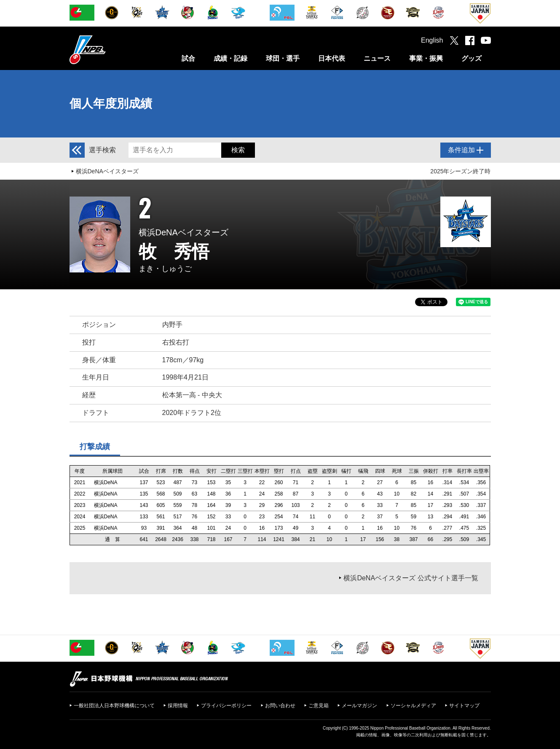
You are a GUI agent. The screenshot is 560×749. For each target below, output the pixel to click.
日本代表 (332, 58)
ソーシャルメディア (413, 706)
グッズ (472, 58)
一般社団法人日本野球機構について (114, 706)
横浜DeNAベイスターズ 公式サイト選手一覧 (411, 578)
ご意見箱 (319, 706)
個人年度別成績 (111, 104)
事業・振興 (426, 58)
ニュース (377, 58)
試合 (188, 58)
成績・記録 (230, 58)
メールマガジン (359, 706)
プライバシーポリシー (226, 706)
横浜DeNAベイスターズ (107, 171)
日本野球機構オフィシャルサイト (109, 50)
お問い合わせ (280, 706)
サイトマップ (464, 706)
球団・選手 (283, 58)
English (432, 40)
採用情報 (178, 706)
